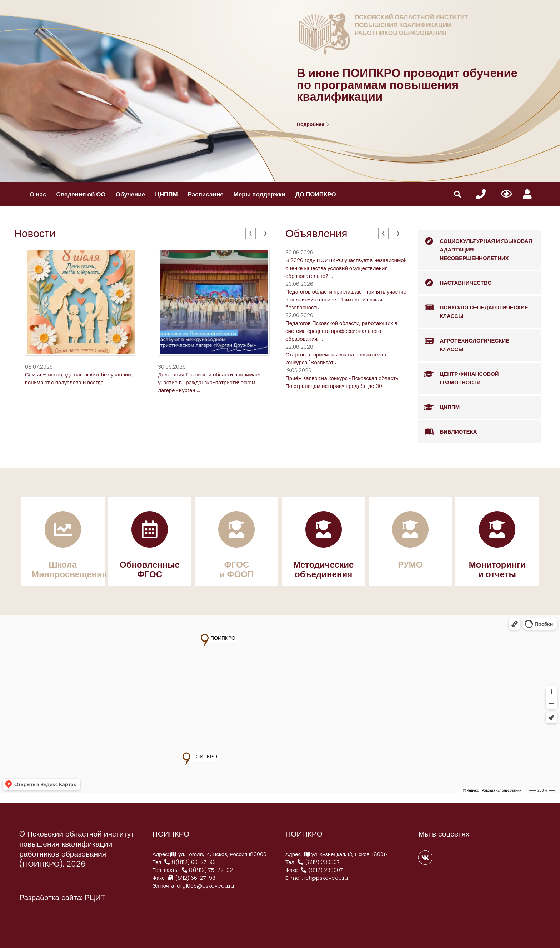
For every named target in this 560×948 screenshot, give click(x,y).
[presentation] (251, 233)
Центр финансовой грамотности (458, 375)
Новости (35, 234)
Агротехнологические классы (464, 341)
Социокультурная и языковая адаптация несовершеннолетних (475, 246)
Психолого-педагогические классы (473, 308)
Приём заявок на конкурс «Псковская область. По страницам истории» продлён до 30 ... (342, 382)
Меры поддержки (259, 194)
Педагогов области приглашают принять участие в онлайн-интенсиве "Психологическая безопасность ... (346, 300)
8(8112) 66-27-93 (190, 862)
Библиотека (447, 432)
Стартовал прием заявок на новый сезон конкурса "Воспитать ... (336, 358)
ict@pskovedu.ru (326, 878)
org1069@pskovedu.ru (205, 886)
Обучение (130, 194)
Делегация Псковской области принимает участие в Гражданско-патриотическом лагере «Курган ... (209, 382)
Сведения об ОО (81, 194)
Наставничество (455, 283)
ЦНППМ (166, 194)
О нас (38, 194)
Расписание (206, 194)
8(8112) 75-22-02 (207, 870)
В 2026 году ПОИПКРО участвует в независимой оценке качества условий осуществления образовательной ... (346, 268)
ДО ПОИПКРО (316, 194)
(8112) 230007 (318, 862)
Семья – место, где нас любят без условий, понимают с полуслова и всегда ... (79, 378)
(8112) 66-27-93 (191, 878)
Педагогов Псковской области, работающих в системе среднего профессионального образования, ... (341, 331)
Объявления (316, 234)
